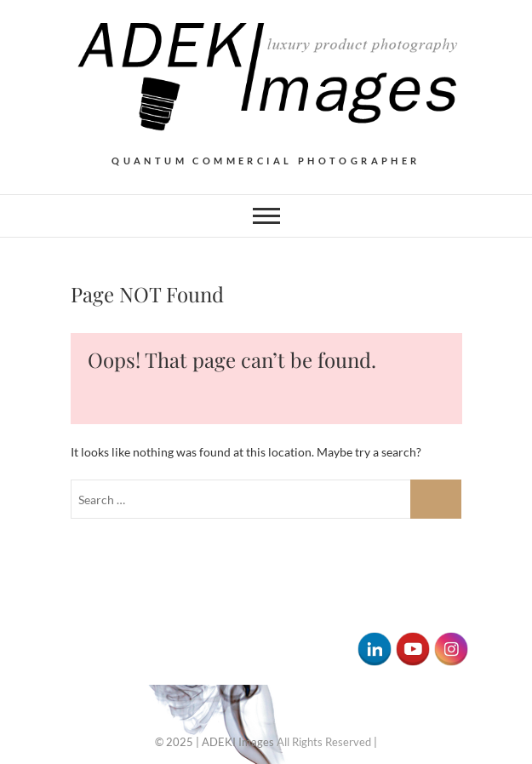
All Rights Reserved (324, 742)
